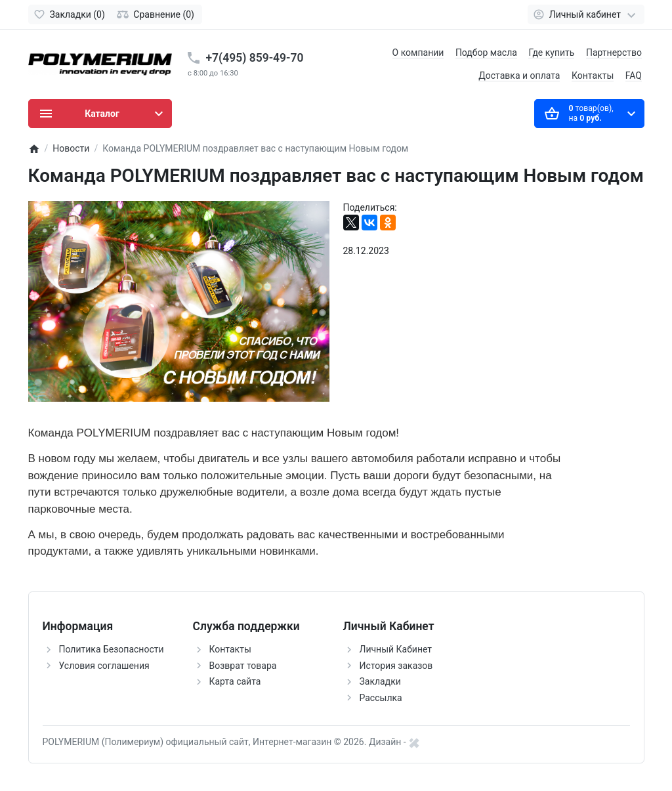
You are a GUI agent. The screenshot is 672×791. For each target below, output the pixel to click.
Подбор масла (486, 53)
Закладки (380, 681)
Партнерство (614, 53)
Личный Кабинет (396, 649)
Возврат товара (243, 666)
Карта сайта (235, 681)
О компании (418, 53)
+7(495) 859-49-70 (255, 58)
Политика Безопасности (112, 649)
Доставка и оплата (519, 75)
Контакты (593, 75)
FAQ (634, 75)
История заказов (396, 666)
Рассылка (381, 698)
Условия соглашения (104, 666)
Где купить (551, 53)
